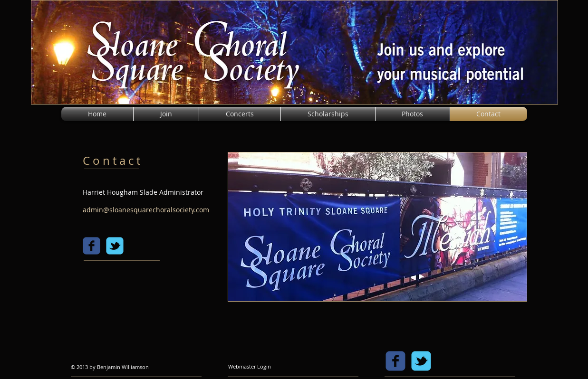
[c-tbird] (115, 246)
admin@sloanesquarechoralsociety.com (146, 210)
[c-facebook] (92, 246)
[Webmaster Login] (250, 367)
